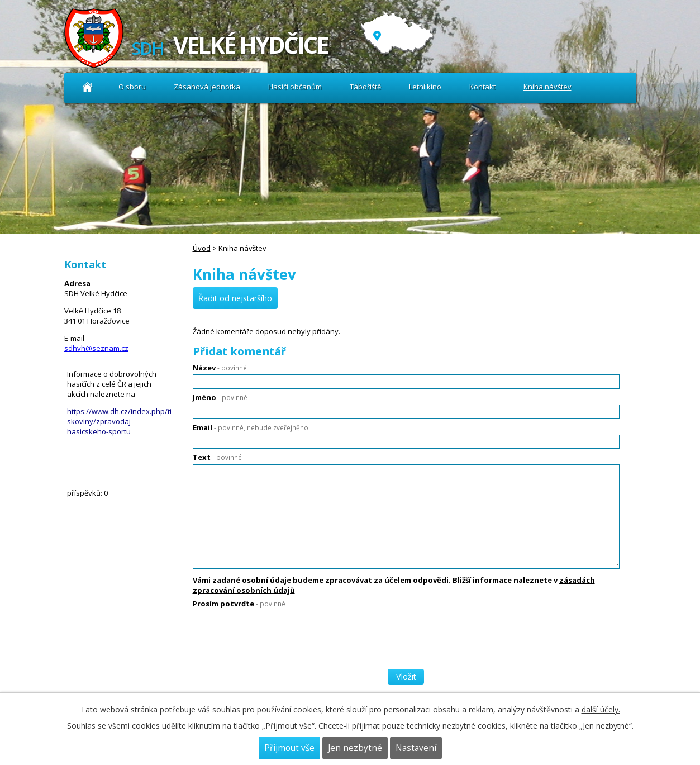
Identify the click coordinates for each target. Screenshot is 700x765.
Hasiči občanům (295, 87)
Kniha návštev (547, 87)
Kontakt (482, 87)
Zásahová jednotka (207, 87)
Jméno (220, 397)
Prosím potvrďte (239, 604)
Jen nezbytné (355, 748)
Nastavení (416, 748)
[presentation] (278, 634)
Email (251, 427)
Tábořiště (365, 87)
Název (220, 368)
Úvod (88, 87)
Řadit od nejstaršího (235, 298)
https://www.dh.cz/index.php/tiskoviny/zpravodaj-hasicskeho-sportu (119, 421)
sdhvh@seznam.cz (96, 348)
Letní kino (425, 87)
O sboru (132, 87)
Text (217, 457)
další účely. (601, 709)
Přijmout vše (289, 748)
